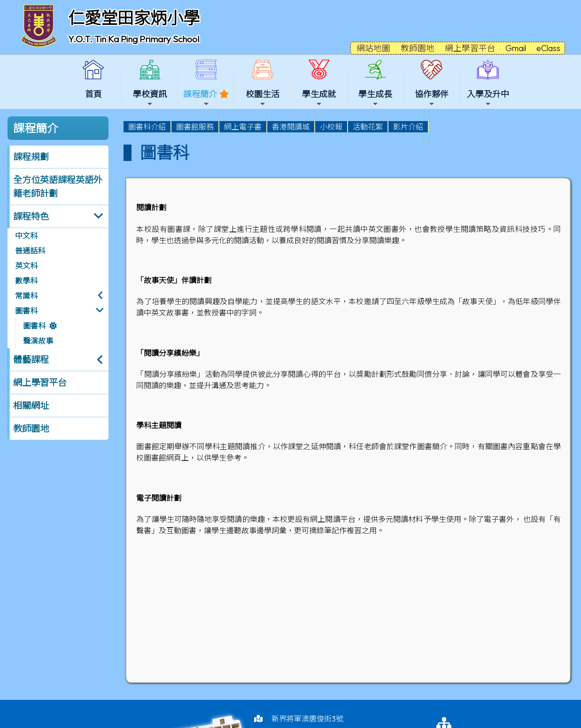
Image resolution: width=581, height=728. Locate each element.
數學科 (26, 281)
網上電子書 (243, 127)
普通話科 (30, 251)
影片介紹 (408, 127)
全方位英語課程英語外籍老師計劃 (58, 187)
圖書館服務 (195, 127)
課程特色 (31, 216)
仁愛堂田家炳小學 (134, 18)
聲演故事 (38, 341)
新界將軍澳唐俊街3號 (307, 719)
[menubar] (276, 127)
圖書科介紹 (147, 127)
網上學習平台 (40, 383)
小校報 (331, 127)
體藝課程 (31, 360)
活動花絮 (368, 127)
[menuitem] (147, 127)
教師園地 (31, 429)
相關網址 (31, 406)
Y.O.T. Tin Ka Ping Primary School (134, 39)
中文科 (26, 236)
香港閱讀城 (291, 127)
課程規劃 (31, 157)
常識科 (26, 296)
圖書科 (26, 311)
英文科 (26, 266)
